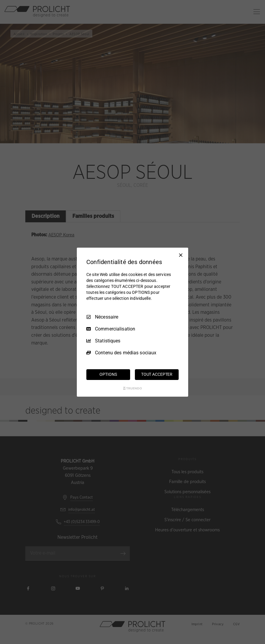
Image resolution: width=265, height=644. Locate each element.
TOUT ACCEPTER (157, 374)
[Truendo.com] (132, 388)
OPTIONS (108, 374)
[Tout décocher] (181, 255)
